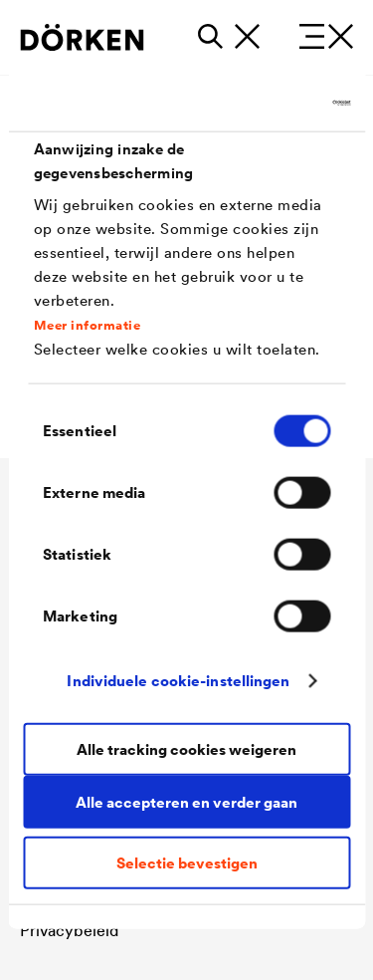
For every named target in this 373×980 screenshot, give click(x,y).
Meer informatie (88, 326)
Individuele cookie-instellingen (178, 681)
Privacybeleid (69, 930)
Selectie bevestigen (187, 862)
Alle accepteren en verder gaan (186, 802)
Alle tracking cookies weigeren (186, 749)
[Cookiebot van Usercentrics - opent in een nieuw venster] (266, 104)
